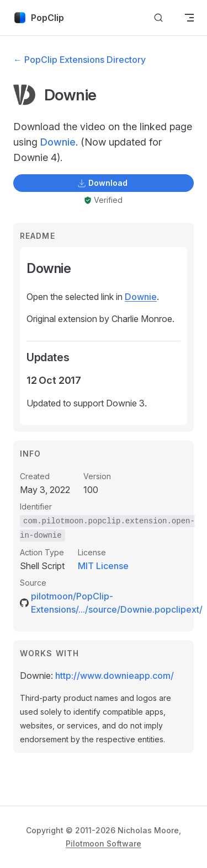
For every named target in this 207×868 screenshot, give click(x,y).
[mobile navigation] (189, 18)
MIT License (103, 566)
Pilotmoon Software (104, 843)
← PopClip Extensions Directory (79, 60)
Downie (58, 142)
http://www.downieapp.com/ (115, 676)
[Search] (158, 18)
